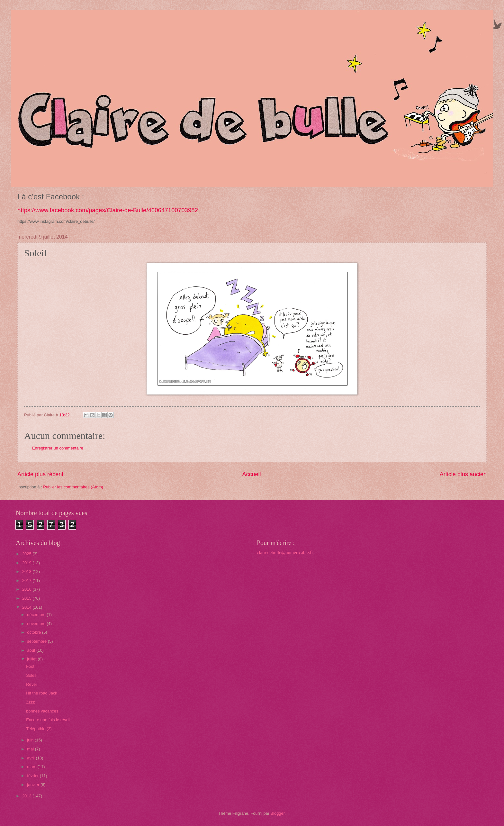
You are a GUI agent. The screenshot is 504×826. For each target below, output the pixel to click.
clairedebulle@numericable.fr (285, 552)
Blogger (278, 813)
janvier (34, 785)
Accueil (251, 474)
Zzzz (30, 702)
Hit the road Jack (42, 693)
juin (31, 740)
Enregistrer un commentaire (58, 448)
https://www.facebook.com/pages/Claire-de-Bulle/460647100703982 (108, 210)
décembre (37, 615)
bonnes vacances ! (43, 711)
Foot (30, 666)
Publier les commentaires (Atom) (73, 487)
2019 (27, 563)
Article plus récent (40, 474)
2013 (27, 796)
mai (31, 749)
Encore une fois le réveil (48, 720)
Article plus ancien (463, 474)
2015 (27, 598)
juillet (32, 659)
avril (31, 758)
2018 (27, 572)
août (32, 650)
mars (32, 767)
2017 (27, 581)
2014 (27, 607)
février (33, 776)
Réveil (32, 684)
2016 (27, 589)
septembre (37, 641)
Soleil (31, 675)
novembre (37, 624)
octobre (35, 632)
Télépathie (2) (39, 729)
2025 (27, 554)
